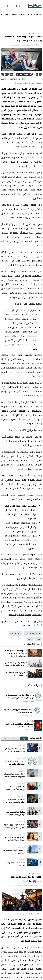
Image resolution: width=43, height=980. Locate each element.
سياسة (22, 14)
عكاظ (38, 33)
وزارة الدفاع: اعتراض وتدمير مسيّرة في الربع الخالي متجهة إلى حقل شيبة (19, 696)
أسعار (30, 639)
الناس (22, 809)
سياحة (32, 33)
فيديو (7, 14)
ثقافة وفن (20, 834)
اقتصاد (14, 14)
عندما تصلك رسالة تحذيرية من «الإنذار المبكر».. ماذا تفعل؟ (19, 725)
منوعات (29, 721)
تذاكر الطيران (16, 633)
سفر (38, 639)
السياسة (21, 745)
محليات (29, 14)
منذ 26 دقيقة (27, 715)
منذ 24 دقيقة (29, 701)
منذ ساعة (29, 730)
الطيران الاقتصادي (33, 633)
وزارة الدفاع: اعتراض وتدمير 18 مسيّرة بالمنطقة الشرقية (18, 711)
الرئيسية (38, 14)
